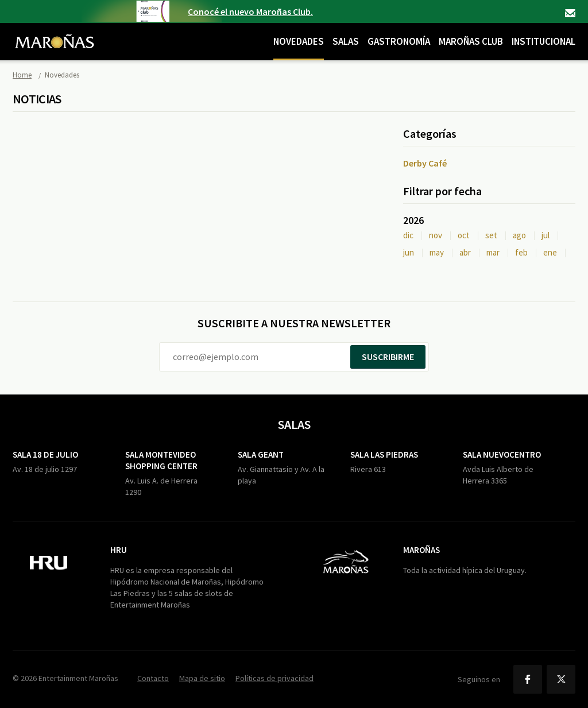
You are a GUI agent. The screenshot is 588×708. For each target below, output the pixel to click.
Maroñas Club (471, 41)
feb (521, 252)
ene (550, 252)
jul (546, 235)
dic (408, 235)
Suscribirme (388, 357)
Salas (346, 41)
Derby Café (425, 163)
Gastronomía (399, 41)
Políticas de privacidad (274, 678)
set (491, 235)
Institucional (543, 41)
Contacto (570, 13)
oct (464, 235)
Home (22, 75)
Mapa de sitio (202, 678)
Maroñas (421, 550)
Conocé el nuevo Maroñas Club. (250, 11)
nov (436, 235)
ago (519, 235)
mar (493, 252)
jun (409, 252)
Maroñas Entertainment (55, 33)
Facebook (528, 679)
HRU (119, 550)
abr (465, 252)
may (437, 252)
